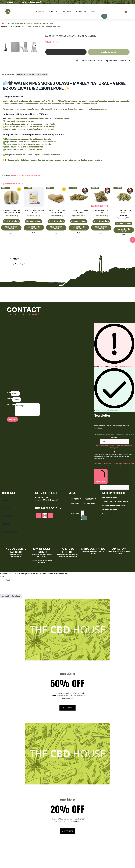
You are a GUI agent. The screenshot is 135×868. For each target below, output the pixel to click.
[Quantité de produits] (66, 52)
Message (11, 421)
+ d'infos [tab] (42, 91)
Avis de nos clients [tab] (26, 91)
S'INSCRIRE (101, 492)
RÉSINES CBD (53, 11)
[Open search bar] (103, 7)
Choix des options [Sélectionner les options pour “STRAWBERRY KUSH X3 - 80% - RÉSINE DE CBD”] (11, 238)
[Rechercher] (104, 16)
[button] (35, 35)
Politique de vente (109, 526)
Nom (9, 409)
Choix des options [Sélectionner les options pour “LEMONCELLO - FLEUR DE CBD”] (79, 238)
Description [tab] (8, 91)
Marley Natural (27, 192)
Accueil (4, 27)
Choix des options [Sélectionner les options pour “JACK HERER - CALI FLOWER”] (101, 238)
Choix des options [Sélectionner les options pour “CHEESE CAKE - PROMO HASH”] (34, 238)
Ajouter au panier (109, 52)
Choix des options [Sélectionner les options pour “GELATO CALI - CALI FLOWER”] (124, 240)
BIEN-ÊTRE (67, 11)
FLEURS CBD (39, 11)
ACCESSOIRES (81, 11)
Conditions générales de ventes (115, 518)
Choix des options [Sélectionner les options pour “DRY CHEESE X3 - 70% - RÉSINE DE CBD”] (56, 238)
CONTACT (95, 11)
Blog (104, 530)
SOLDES (37, 192)
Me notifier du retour (11, 244)
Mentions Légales (109, 514)
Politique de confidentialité (113, 522)
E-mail (9, 415)
